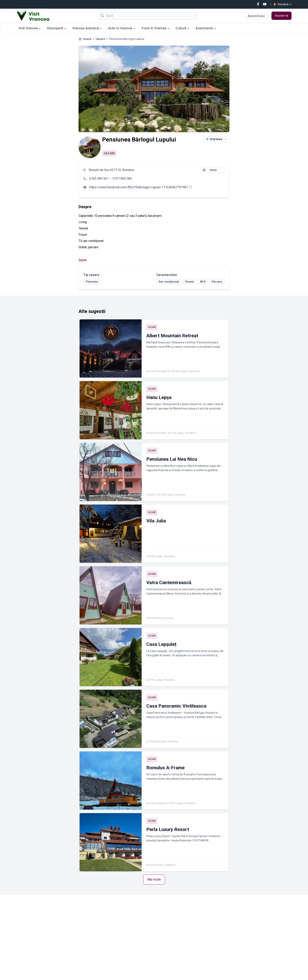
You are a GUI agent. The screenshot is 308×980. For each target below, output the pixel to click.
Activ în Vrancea (122, 28)
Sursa (82, 260)
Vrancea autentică (87, 28)
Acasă (87, 39)
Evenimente (206, 28)
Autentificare (256, 16)
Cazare (100, 39)
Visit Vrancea (30, 28)
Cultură (183, 28)
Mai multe (154, 879)
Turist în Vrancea (155, 28)
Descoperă (57, 28)
